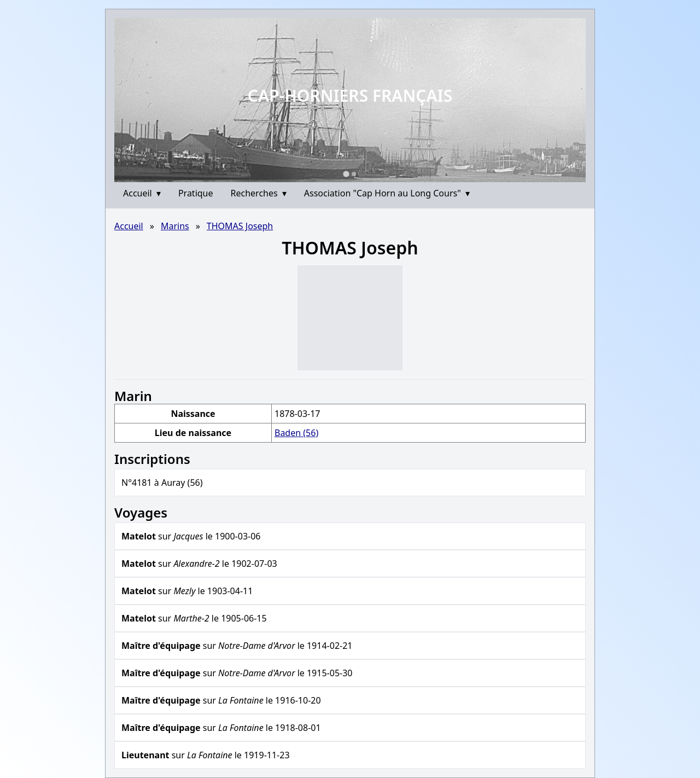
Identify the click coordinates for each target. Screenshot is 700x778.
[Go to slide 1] (346, 174)
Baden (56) (296, 433)
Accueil (142, 193)
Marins (175, 226)
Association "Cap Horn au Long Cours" (387, 193)
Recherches (259, 193)
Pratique (196, 193)
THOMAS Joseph (240, 226)
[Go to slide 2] (354, 174)
